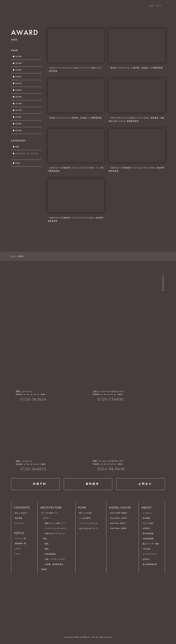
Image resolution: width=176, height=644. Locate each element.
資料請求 (88, 484)
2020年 (19, 90)
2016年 (19, 117)
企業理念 (147, 528)
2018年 (19, 104)
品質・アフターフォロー (55, 559)
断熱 (47, 549)
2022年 (19, 77)
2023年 (19, 70)
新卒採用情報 (149, 533)
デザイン (47, 518)
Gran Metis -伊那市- (119, 528)
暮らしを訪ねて (21, 513)
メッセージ (147, 513)
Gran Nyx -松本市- (118, 523)
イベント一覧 (21, 538)
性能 (45, 539)
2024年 (19, 63)
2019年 (19, 97)
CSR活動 (148, 549)
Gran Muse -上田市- (119, 518)
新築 (17, 147)
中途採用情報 (149, 539)
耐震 (47, 544)
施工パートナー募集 (152, 544)
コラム (18, 554)
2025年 (19, 56)
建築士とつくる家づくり (55, 523)
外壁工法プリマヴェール (55, 533)
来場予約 (35, 484)
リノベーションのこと (88, 523)
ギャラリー (20, 523)
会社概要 (147, 518)
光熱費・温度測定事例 (54, 564)
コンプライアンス (151, 554)
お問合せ (141, 484)
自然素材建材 (50, 554)
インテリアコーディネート (56, 528)
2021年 (19, 83)
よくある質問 (85, 518)
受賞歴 (44, 569)
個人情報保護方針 (151, 564)
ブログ (18, 549)
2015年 (19, 124)
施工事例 (19, 518)
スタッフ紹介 (148, 523)
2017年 (19, 110)
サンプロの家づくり (50, 513)
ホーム (14, 256)
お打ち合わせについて (88, 528)
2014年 (19, 130)
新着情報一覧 (21, 543)
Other (18, 163)
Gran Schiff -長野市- (119, 513)
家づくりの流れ (86, 513)
